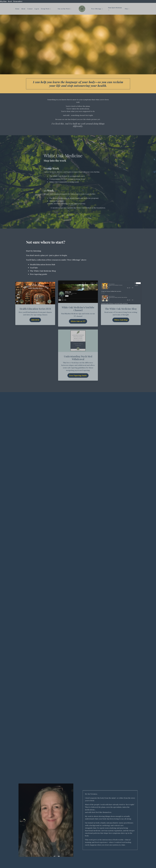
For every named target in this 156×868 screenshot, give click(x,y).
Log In (37, 9)
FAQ (127, 9)
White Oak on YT (78, 321)
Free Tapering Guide (78, 375)
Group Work (46, 9)
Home (17, 9)
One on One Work (64, 9)
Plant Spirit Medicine (115, 9)
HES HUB (35, 320)
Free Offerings (97, 9)
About (23, 9)
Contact (30, 9)
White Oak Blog (121, 320)
